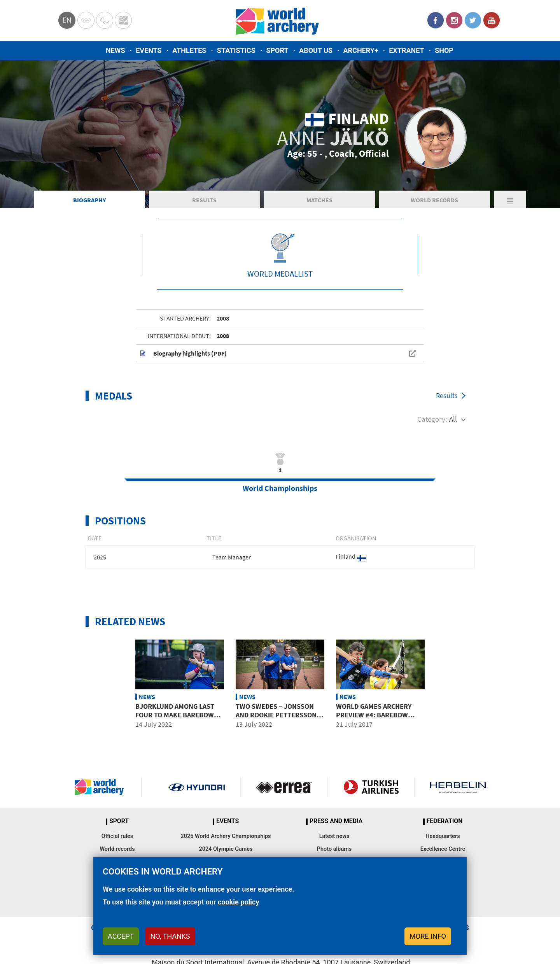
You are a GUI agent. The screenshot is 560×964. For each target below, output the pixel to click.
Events (149, 50)
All (453, 419)
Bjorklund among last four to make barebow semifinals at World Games (175, 719)
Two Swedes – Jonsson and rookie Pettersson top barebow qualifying (277, 715)
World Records (434, 200)
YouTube (492, 20)
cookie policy (239, 902)
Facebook (436, 20)
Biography (89, 200)
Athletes (189, 50)
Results (204, 200)
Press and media (336, 821)
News (115, 50)
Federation (445, 821)
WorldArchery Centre (123, 20)
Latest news (334, 836)
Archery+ (360, 50)
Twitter (473, 20)
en (67, 20)
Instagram (454, 20)
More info (428, 936)
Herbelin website (458, 787)
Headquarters (443, 836)
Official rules (117, 836)
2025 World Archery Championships (226, 836)
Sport (277, 50)
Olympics (86, 20)
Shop (444, 50)
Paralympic (105, 20)
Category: (432, 419)
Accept (121, 936)
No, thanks (170, 936)
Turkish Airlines (371, 787)
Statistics (236, 50)
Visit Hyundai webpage (197, 787)
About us (316, 50)
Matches (319, 200)
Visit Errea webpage (284, 787)
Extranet (406, 50)
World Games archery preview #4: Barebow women (374, 715)
